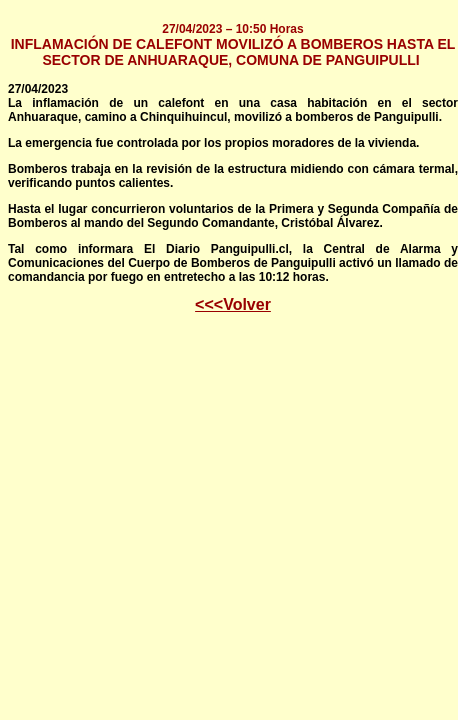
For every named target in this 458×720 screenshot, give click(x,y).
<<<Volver (233, 304)
